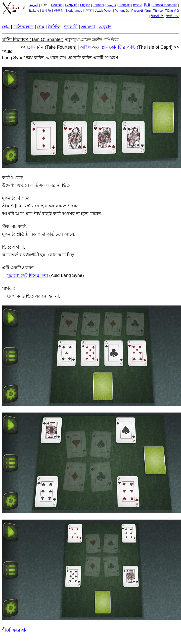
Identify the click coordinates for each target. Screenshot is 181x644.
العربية (34, 5)
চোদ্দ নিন (35, 47)
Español (98, 5)
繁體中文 (173, 16)
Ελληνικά (71, 5)
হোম (6, 27)
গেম (41, 27)
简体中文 (157, 16)
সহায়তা (88, 27)
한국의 (59, 11)
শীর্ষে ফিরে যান (15, 630)
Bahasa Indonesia (165, 5)
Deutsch (57, 5)
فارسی (111, 5)
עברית (137, 5)
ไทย (148, 11)
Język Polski (104, 11)
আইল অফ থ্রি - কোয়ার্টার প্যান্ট (108, 47)
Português (122, 11)
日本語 (46, 11)
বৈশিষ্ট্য (54, 27)
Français (125, 5)
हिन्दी (147, 5)
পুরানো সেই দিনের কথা (27, 275)
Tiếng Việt (172, 11)
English (85, 5)
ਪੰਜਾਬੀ (89, 11)
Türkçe (158, 11)
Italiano (34, 11)
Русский (137, 11)
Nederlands (74, 11)
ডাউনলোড (23, 27)
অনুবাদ (105, 27)
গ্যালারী (71, 27)
